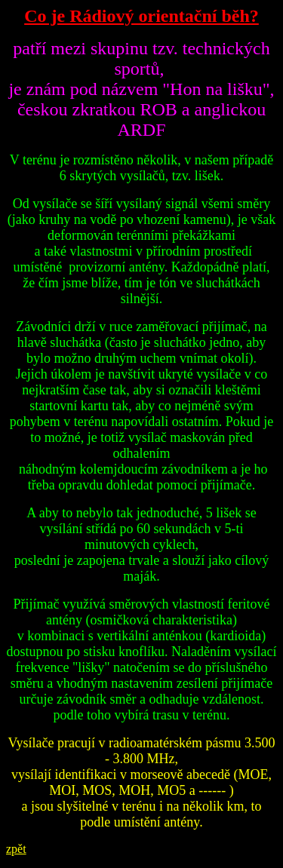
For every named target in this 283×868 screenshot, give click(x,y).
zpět (16, 849)
